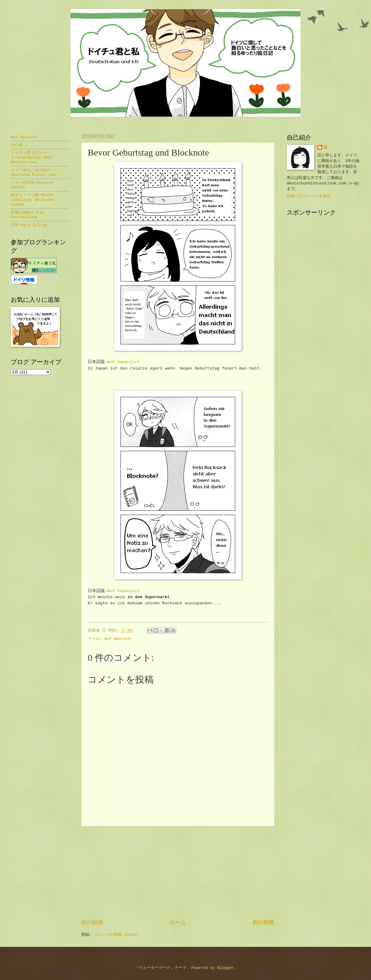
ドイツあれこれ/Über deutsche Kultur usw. (34, 172)
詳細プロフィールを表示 (309, 196)
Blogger (226, 968)
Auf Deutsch (117, 639)
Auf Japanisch (123, 362)
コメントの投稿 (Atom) (116, 935)
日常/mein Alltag (29, 225)
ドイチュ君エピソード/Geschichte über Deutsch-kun (32, 157)
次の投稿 (92, 923)
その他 (17, 145)
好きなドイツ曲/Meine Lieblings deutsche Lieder (32, 200)
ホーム (178, 923)
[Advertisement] (178, 873)
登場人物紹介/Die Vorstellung (27, 215)
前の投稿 (263, 923)
